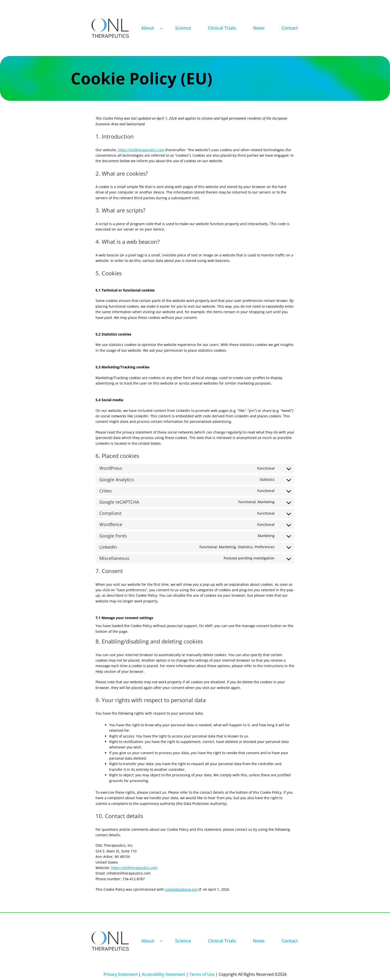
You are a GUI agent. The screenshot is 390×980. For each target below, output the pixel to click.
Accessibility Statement (163, 974)
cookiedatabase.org (181, 889)
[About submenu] (161, 28)
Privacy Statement (121, 974)
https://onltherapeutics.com (141, 150)
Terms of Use (202, 974)
